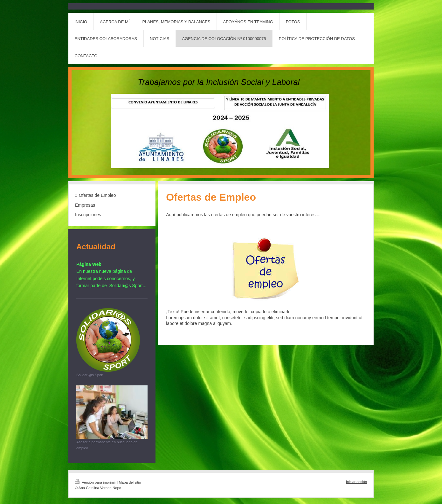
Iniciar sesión (356, 482)
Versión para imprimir (96, 482)
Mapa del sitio (130, 482)
